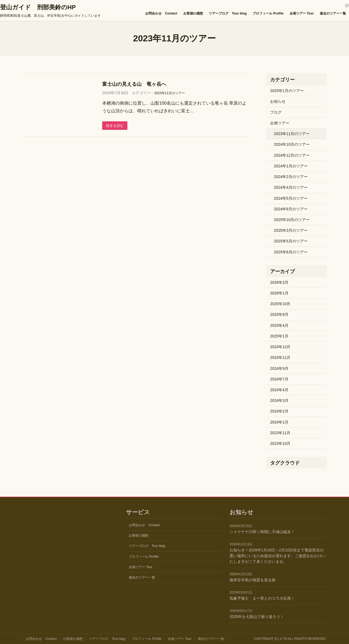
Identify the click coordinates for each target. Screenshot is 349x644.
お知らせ (278, 101)
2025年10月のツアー (292, 220)
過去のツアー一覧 (333, 13)
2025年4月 (279, 325)
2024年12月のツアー (292, 155)
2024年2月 (279, 411)
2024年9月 (279, 368)
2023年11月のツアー (170, 93)
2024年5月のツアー (291, 198)
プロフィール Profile (268, 13)
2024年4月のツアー (291, 187)
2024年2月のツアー (291, 177)
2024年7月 (279, 379)
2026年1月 (279, 293)
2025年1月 (279, 336)
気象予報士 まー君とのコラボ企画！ (262, 598)
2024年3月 (279, 400)
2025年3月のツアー (291, 230)
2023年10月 (280, 443)
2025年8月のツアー (291, 252)
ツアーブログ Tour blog (228, 13)
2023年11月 (280, 433)
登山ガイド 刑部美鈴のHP (38, 7)
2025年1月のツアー (287, 91)
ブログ (276, 112)
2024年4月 (279, 390)
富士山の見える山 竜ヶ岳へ (134, 84)
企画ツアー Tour (302, 13)
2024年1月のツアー (291, 166)
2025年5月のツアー (291, 241)
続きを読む (116, 126)
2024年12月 (280, 347)
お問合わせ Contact (161, 13)
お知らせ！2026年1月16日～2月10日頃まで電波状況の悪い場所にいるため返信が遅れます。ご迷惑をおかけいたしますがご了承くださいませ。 (278, 556)
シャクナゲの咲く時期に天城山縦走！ (262, 532)
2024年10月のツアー (292, 144)
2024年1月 (279, 422)
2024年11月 (280, 357)
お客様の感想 (193, 13)
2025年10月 (280, 304)
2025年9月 (279, 314)
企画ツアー (280, 123)
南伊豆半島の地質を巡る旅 (253, 580)
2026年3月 (279, 282)
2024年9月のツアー (291, 209)
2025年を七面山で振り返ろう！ (257, 617)
